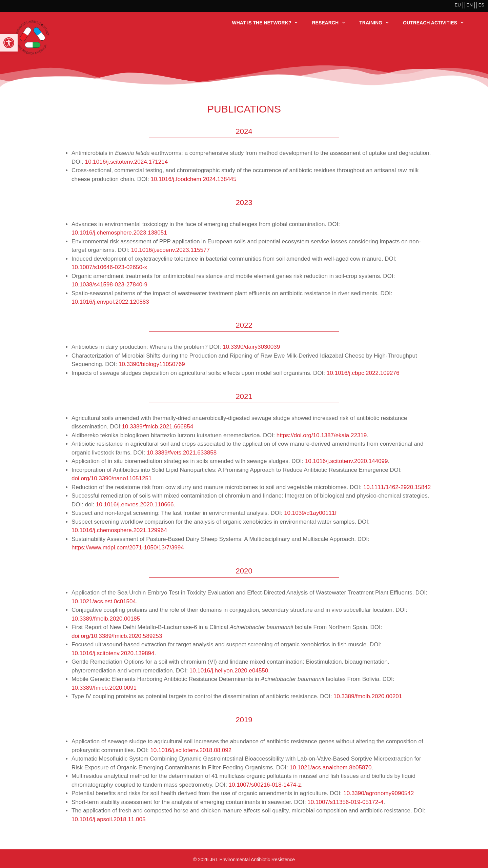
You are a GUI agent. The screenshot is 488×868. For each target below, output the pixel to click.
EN (470, 5)
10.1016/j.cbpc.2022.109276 (363, 373)
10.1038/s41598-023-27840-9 (109, 285)
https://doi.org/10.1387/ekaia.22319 (322, 435)
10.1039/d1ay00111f (310, 513)
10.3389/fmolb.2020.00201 (369, 696)
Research (332, 23)
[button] (9, 43)
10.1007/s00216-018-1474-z (265, 785)
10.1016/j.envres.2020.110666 (135, 504)
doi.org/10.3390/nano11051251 (111, 478)
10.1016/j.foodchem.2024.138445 (193, 179)
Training (378, 23)
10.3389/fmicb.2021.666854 (157, 427)
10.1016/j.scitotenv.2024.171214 (127, 162)
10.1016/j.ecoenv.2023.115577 (170, 250)
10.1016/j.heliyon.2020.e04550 (229, 671)
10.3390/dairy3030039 (251, 347)
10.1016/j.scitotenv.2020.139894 (113, 653)
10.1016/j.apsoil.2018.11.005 (108, 819)
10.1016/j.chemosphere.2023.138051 (119, 233)
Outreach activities (437, 23)
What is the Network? (269, 23)
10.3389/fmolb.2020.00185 (106, 619)
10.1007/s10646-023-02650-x (110, 267)
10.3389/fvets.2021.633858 (182, 453)
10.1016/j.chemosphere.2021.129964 (119, 530)
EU (458, 5)
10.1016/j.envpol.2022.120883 (110, 302)
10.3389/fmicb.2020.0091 (104, 688)
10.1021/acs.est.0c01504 (104, 601)
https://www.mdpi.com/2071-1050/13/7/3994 (128, 548)
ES (481, 5)
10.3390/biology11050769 (152, 364)
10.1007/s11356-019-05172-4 (345, 802)
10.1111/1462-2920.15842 (397, 487)
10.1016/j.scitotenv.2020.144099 (347, 461)
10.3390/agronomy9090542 (379, 793)
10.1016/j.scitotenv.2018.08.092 (191, 750)
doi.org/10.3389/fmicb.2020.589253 (117, 636)
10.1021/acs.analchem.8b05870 (330, 768)
